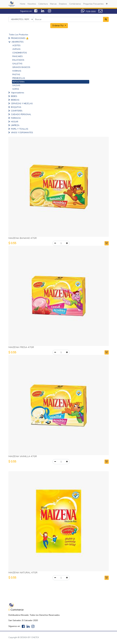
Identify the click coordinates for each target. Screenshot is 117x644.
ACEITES (16, 45)
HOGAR (15, 122)
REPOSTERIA (18, 82)
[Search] (106, 19)
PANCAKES (18, 56)
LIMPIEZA (15, 125)
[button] (107, 4)
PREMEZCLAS (19, 78)
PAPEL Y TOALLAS (20, 129)
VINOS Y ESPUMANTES (22, 133)
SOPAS (16, 89)
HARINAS (17, 71)
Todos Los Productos (19, 35)
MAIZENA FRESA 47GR (21, 347)
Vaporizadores (18, 93)
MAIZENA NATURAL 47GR (23, 573)
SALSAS (16, 85)
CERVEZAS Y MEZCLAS (22, 104)
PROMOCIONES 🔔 (20, 38)
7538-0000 (88, 12)
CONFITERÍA (17, 111)
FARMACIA (16, 118)
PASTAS (16, 75)
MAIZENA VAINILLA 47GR (23, 456)
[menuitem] (23, 4)
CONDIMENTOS (20, 53)
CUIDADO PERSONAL (21, 114)
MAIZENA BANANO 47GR (23, 238)
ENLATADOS (18, 60)
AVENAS (16, 49)
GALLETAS (17, 64)
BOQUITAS (16, 107)
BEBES (14, 96)
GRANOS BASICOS (21, 67)
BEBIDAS (15, 100)
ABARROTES (18, 42)
